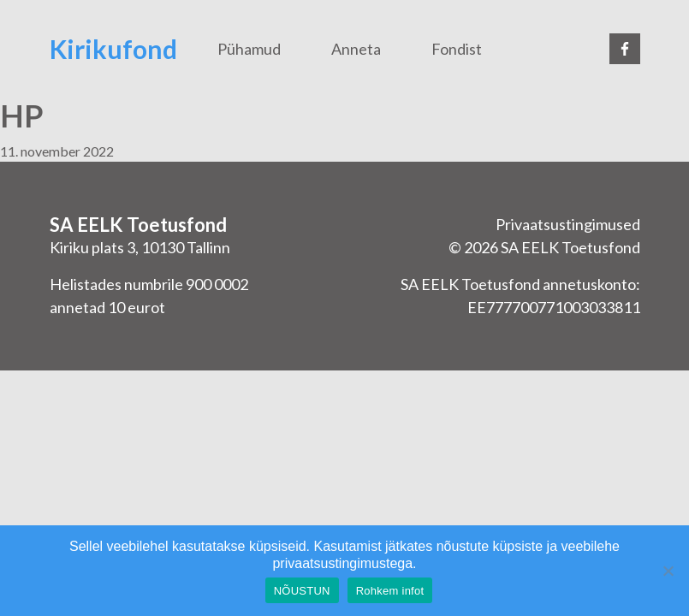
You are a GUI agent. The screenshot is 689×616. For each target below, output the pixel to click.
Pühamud (249, 49)
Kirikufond (113, 49)
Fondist (457, 49)
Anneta (356, 49)
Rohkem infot (390, 591)
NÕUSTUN (302, 591)
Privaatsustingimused (568, 224)
